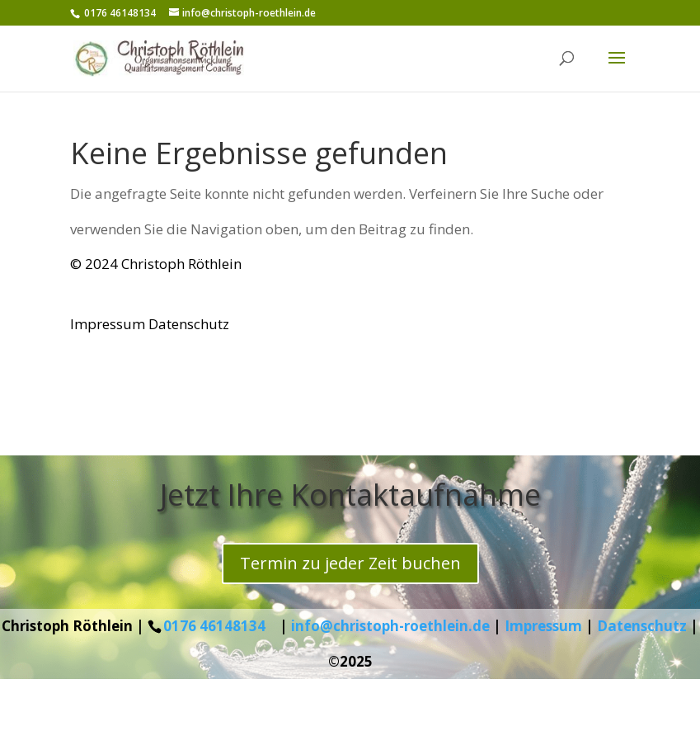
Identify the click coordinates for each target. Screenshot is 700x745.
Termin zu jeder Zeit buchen (350, 563)
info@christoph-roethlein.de (390, 626)
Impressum (108, 324)
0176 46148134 (214, 626)
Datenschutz (189, 324)
